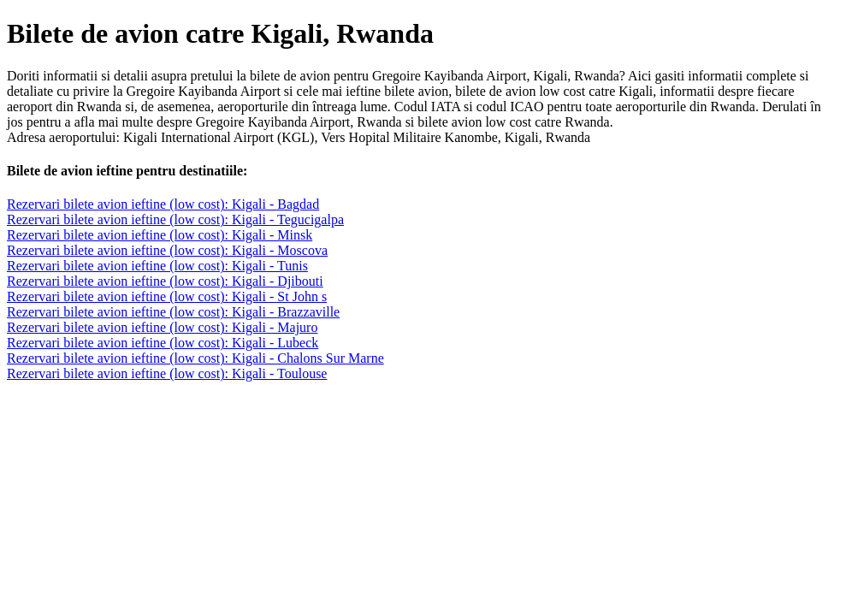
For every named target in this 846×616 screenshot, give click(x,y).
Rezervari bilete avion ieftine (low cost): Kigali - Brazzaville (173, 312)
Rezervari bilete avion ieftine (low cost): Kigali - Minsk (160, 235)
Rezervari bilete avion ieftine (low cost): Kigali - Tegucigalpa (175, 219)
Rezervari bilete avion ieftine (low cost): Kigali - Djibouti (165, 281)
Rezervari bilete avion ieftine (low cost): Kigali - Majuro (162, 327)
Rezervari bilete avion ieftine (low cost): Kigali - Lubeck (163, 343)
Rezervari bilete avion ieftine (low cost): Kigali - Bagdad (163, 204)
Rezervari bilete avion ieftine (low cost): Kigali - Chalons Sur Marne (195, 358)
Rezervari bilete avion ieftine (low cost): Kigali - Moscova (167, 250)
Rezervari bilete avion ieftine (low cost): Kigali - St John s (167, 296)
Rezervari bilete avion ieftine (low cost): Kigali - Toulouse (167, 373)
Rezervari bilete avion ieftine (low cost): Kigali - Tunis (157, 266)
